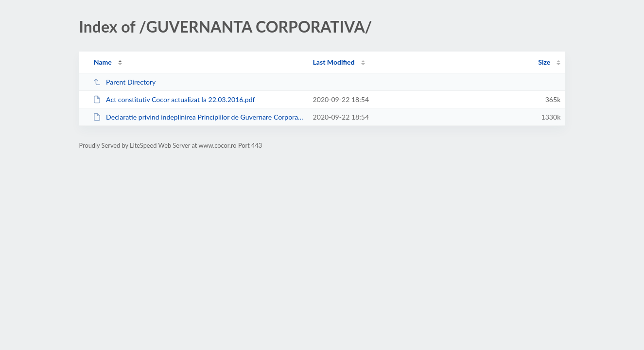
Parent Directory (124, 82)
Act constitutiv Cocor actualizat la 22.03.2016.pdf (174, 99)
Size (544, 62)
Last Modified (334, 62)
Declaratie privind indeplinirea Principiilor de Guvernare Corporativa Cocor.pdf (199, 117)
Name (103, 62)
